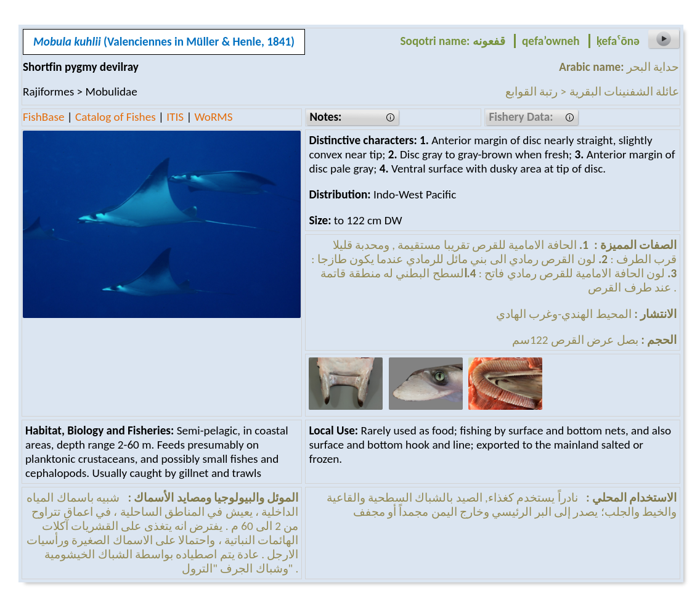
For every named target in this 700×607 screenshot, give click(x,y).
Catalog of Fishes (116, 117)
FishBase (43, 117)
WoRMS (214, 117)
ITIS (175, 117)
